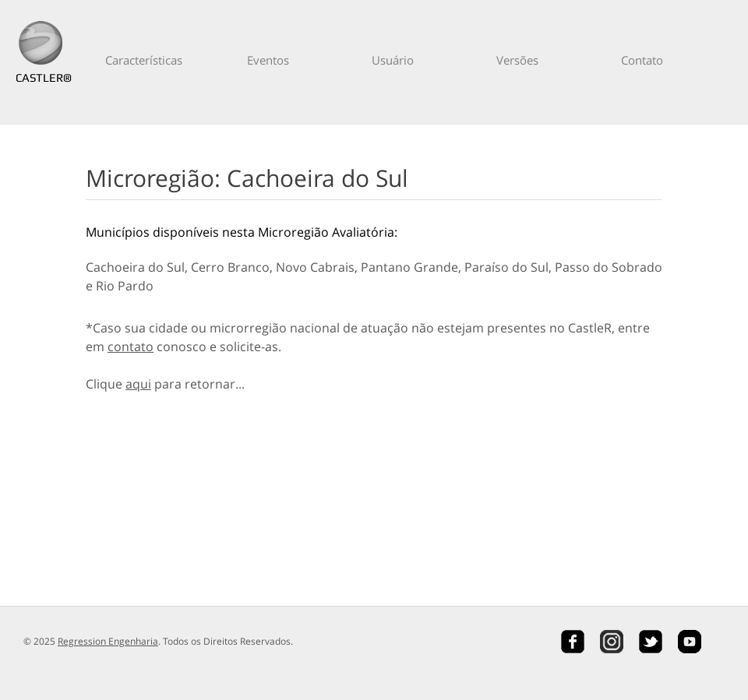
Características (144, 60)
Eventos (268, 60)
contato (131, 346)
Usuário (393, 60)
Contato (642, 60)
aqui (138, 384)
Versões (517, 60)
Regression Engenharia (108, 641)
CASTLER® (41, 77)
